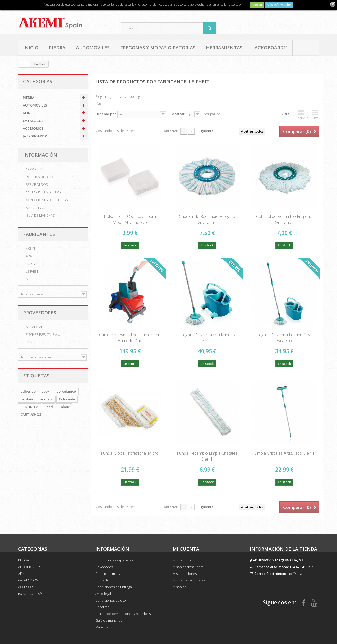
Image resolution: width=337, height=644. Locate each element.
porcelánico (66, 391)
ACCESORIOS (33, 128)
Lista (315, 115)
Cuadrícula (302, 115)
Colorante (67, 399)
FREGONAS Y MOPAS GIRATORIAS (158, 48)
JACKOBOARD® (270, 48)
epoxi (46, 391)
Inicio (31, 48)
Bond (49, 407)
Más (98, 103)
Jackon (32, 264)
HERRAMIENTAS (224, 48)
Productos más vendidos (114, 574)
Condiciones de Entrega (47, 200)
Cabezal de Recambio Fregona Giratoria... (207, 219)
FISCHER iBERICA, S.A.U (43, 334)
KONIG (31, 342)
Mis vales (179, 587)
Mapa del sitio (106, 627)
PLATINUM (29, 407)
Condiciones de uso (43, 192)
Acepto (257, 5)
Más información (279, 5)
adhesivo (28, 391)
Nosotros (35, 169)
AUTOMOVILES (93, 48)
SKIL (29, 279)
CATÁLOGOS (33, 121)
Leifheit (32, 271)
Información (40, 155)
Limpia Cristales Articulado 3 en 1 (284, 453)
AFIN (27, 113)
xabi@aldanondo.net (303, 574)
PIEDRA (57, 48)
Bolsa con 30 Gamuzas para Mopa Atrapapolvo (130, 219)
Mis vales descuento (188, 567)
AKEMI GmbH (36, 327)
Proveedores (40, 313)
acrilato (47, 399)
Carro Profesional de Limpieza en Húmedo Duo (130, 338)
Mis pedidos (182, 560)
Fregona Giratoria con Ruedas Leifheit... (207, 338)
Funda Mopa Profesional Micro (130, 453)
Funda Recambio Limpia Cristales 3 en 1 (207, 456)
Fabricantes (39, 234)
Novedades (104, 567)
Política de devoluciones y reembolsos (49, 181)
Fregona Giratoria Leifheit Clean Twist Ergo (284, 338)
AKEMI (30, 248)
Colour (64, 407)
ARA (29, 256)
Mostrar (178, 114)
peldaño (27, 399)
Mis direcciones (185, 574)
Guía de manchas (40, 215)
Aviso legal (36, 208)
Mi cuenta (186, 549)
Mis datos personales (189, 580)
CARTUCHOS (31, 414)
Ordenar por (106, 114)
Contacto (102, 580)
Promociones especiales (114, 560)
